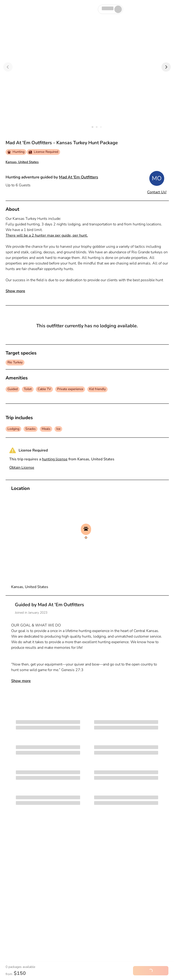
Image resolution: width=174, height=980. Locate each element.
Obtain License (22, 468)
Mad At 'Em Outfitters (78, 177)
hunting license (55, 459)
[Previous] (8, 67)
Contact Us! (157, 192)
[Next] (166, 67)
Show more (15, 291)
